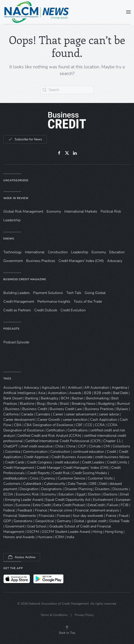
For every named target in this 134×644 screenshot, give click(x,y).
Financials (47, 516)
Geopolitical (45, 521)
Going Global (95, 293)
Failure (113, 505)
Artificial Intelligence (19, 393)
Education (117, 252)
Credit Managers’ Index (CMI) (86, 468)
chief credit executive (37, 446)
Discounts (120, 489)
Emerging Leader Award (24, 500)
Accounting (12, 388)
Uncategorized (16, 180)
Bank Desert (13, 398)
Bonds (52, 404)
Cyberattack (32, 484)
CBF (79, 425)
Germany (64, 521)
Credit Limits (117, 462)
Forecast (64, 516)
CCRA (100, 425)
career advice (109, 414)
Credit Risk (61, 473)
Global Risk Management (23, 211)
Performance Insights (54, 302)
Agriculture (50, 388)
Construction (58, 252)
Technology (12, 252)
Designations (52, 489)
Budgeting (106, 404)
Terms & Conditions (54, 615)
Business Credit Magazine (25, 279)
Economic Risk (27, 494)
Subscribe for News (25, 139)
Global (79, 521)
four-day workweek (88, 516)
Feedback (25, 510)
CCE (89, 425)
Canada (27, 414)
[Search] (67, 90)
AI (63, 388)
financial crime (61, 510)
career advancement (81, 414)
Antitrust (75, 388)
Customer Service (71, 478)
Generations (23, 521)
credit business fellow (112, 457)
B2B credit (102, 393)
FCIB (125, 505)
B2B (88, 393)
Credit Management (19, 302)
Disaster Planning (78, 489)
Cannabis (43, 414)
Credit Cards (15, 462)
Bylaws (122, 409)
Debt (103, 484)
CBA (18, 425)
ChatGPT (11, 446)
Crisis (34, 478)
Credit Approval (36, 457)
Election (94, 494)
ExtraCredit (96, 505)
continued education (88, 452)
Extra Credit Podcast (69, 505)
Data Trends (77, 484)
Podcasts (11, 329)
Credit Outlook (46, 310)
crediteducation (15, 478)
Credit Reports (39, 473)
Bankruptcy (50, 398)
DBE (93, 484)
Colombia (13, 452)
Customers (12, 484)
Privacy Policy (84, 615)
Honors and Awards (19, 537)
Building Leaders (17, 293)
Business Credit (35, 409)
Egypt (81, 494)
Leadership (12, 220)
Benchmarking (97, 398)
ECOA (8, 494)
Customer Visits (100, 478)
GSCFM (33, 532)
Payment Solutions (48, 293)
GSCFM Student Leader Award (66, 532)
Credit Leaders (93, 462)
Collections (121, 446)
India (70, 537)
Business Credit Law (66, 409)
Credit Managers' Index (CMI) (81, 261)
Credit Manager (49, 468)
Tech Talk (74, 293)
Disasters (102, 489)
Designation (29, 489)
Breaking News (84, 404)
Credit (112, 452)
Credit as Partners (17, 310)
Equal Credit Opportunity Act (68, 500)
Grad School (37, 526)
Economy (54, 211)
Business (12, 409)
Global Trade (119, 521)
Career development (19, 420)
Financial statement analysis (97, 510)
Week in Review (16, 198)
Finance (41, 510)
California (11, 414)
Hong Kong (114, 532)
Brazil (65, 404)
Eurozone (23, 505)
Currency (48, 478)
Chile (59, 446)
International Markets (81, 211)
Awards (75, 393)
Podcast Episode (16, 342)
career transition (75, 420)
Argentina (119, 388)
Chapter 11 (112, 441)
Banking (32, 398)
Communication (35, 452)
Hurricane (45, 537)
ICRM (59, 537)
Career (58, 414)
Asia (42, 393)
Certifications (78, 430)
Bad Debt (120, 393)
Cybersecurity (55, 484)
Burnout (123, 404)
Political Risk (111, 211)
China (71, 446)
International (35, 252)
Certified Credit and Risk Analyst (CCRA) (49, 436)
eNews (9, 239)
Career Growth (49, 420)
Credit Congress (40, 462)
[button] (128, 12)
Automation (57, 393)
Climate (95, 446)
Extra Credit (42, 505)
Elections (110, 494)
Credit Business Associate (72, 457)
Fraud (123, 516)
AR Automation (97, 388)
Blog (41, 404)
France (111, 516)
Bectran (78, 398)
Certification (56, 430)
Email (125, 494)
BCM (65, 398)
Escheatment (103, 500)
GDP (7, 521)
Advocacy (115, 261)
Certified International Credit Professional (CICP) (63, 441)
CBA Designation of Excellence (49, 425)
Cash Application (104, 420)
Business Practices (41, 261)
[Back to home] (37, 12)
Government (13, 261)
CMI (107, 446)
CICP (82, 446)
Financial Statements (20, 516)
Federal (9, 510)
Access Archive (22, 557)
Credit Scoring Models (90, 473)
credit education (67, 462)
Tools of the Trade (88, 302)
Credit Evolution (73, 310)
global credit (97, 521)
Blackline (27, 404)
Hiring (97, 532)
